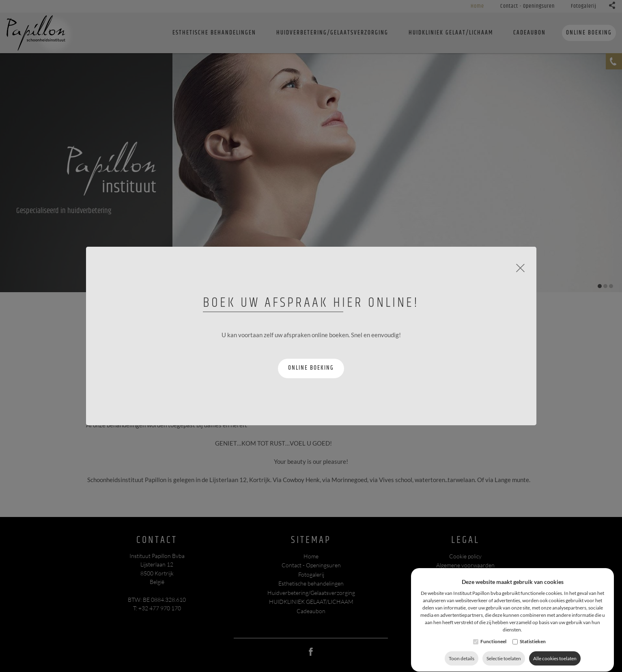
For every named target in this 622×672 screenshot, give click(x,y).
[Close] (520, 267)
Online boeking (311, 368)
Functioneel (493, 657)
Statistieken (533, 657)
